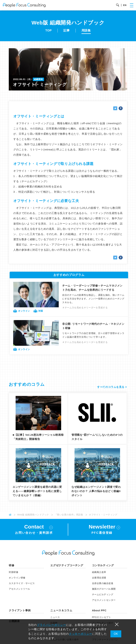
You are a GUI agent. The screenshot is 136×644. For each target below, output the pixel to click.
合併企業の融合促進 (103, 584)
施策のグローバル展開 (104, 590)
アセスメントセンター (104, 601)
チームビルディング (103, 595)
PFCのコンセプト (102, 618)
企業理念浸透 (99, 578)
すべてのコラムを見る (111, 387)
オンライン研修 (17, 578)
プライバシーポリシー (51, 625)
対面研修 (13, 573)
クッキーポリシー (81, 634)
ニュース (55, 618)
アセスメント (19, 590)
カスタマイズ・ (22, 584)
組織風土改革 (99, 573)
